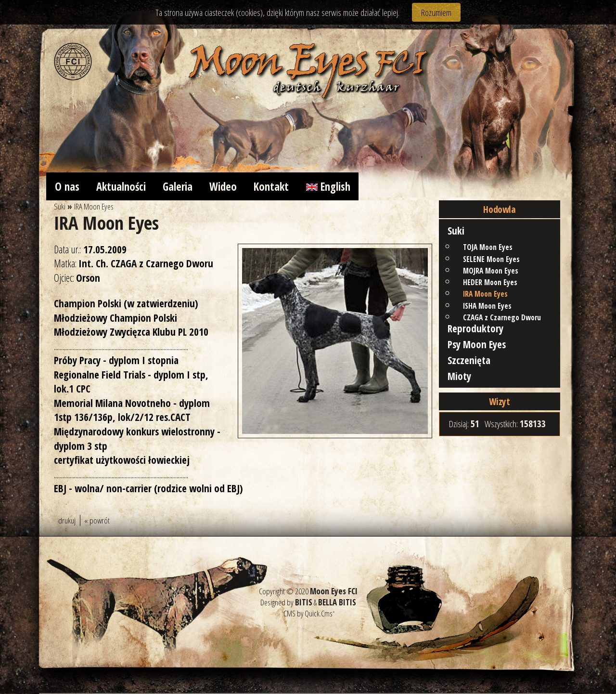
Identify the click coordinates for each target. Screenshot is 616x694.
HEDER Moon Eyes (490, 284)
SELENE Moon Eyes (491, 261)
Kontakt (277, 187)
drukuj (67, 521)
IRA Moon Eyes (485, 296)
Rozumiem (436, 12)
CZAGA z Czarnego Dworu (502, 319)
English (335, 187)
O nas (67, 187)
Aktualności (122, 187)
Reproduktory (475, 330)
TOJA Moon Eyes (488, 249)
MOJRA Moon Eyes (491, 272)
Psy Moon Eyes (477, 347)
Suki (456, 232)
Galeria (181, 187)
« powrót (97, 521)
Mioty (459, 380)
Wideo (228, 187)
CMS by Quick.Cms (308, 615)
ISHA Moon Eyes (487, 308)
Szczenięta (469, 363)
